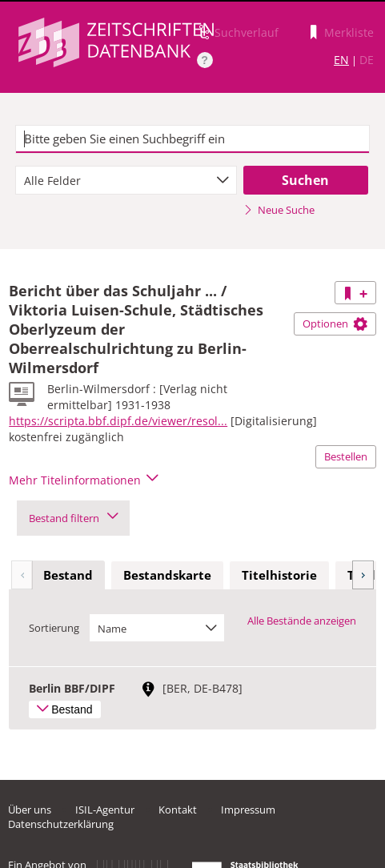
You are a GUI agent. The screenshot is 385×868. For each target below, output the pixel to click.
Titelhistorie (279, 575)
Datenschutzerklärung (61, 824)
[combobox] (126, 180)
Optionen (335, 323)
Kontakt (178, 810)
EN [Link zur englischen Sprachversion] (341, 60)
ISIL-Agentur (105, 810)
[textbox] (192, 139)
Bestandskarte (167, 575)
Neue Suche (279, 210)
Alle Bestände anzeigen (302, 621)
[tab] (68, 576)
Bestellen (346, 456)
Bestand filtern (73, 518)
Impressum (248, 810)
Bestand (68, 575)
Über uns (30, 810)
